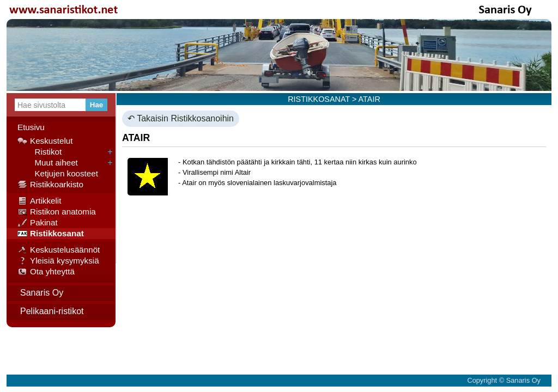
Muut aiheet (48, 163)
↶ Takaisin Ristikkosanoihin (181, 118)
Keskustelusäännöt (59, 250)
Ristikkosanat (51, 234)
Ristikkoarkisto (50, 185)
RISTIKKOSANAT (319, 99)
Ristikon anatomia (57, 212)
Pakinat (38, 223)
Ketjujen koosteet (58, 174)
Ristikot (40, 152)
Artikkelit (39, 201)
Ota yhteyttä (46, 272)
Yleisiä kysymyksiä (58, 261)
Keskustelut (45, 141)
